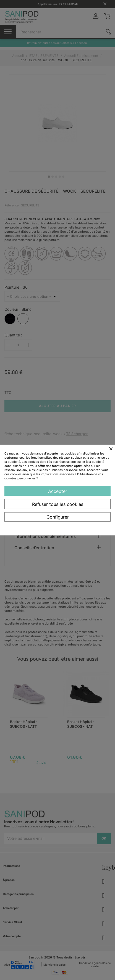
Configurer (58, 517)
